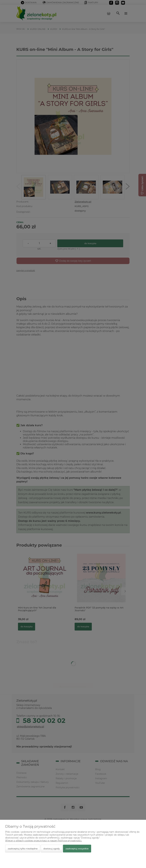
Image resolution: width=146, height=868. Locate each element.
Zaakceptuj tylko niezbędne (23, 849)
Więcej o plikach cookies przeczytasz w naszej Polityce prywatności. (44, 841)
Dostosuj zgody (52, 849)
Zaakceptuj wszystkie (77, 849)
